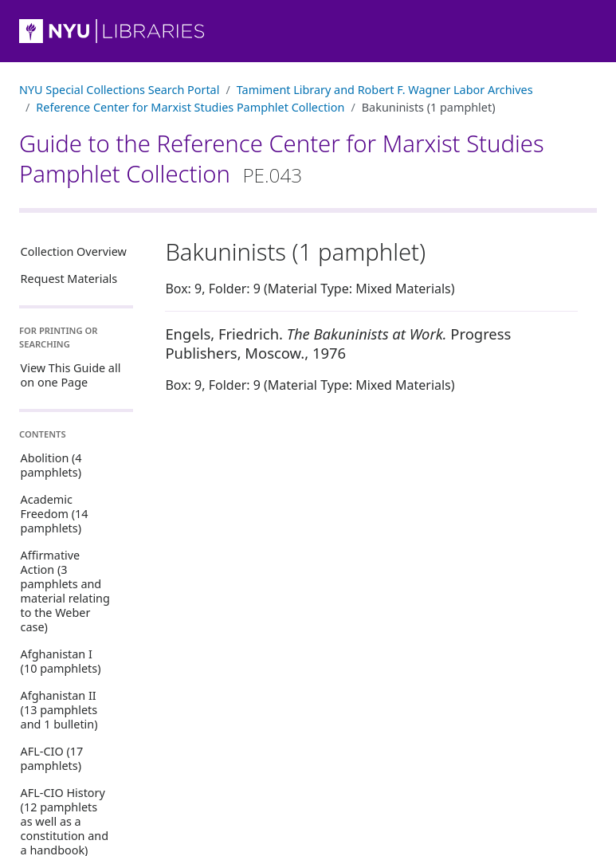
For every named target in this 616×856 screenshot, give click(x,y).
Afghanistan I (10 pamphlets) (61, 661)
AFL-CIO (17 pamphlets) (52, 758)
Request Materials (69, 279)
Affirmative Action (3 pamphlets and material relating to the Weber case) (65, 591)
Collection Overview (74, 251)
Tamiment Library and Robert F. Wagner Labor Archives (385, 90)
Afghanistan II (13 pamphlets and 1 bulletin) (59, 710)
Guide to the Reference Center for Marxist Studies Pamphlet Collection (282, 159)
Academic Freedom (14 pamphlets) (55, 514)
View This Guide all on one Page (71, 375)
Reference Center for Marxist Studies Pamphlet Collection (190, 107)
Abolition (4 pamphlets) (51, 465)
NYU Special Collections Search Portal (119, 90)
